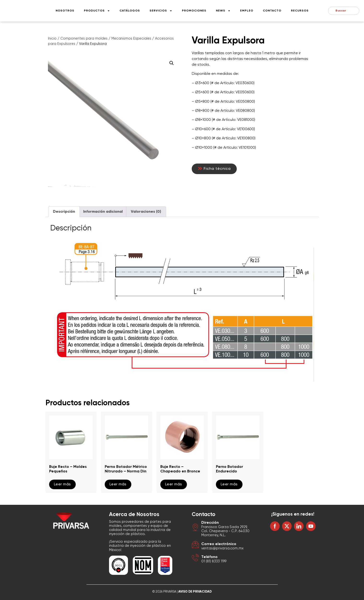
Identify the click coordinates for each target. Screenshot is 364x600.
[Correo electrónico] (195, 545)
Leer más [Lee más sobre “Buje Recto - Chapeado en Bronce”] (174, 484)
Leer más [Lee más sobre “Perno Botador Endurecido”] (229, 484)
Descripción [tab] (64, 212)
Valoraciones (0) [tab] (146, 212)
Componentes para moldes (84, 39)
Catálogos (130, 11)
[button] (172, 63)
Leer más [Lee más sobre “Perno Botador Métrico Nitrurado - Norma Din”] (118, 484)
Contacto (272, 11)
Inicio (52, 39)
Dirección (210, 523)
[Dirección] (195, 528)
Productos (97, 11)
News (223, 11)
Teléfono (209, 557)
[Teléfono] (195, 558)
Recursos (300, 11)
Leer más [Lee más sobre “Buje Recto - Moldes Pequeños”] (62, 484)
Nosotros (65, 11)
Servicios (161, 11)
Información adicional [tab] (103, 212)
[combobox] (344, 11)
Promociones (194, 11)
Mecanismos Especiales (131, 39)
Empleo (247, 11)
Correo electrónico (219, 544)
